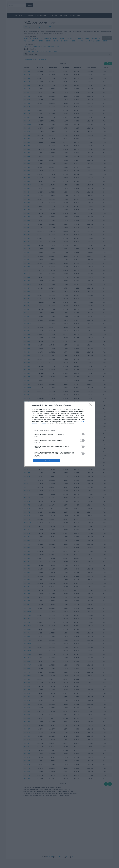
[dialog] (60, 434)
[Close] (91, 405)
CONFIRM (46, 461)
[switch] (82, 434)
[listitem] (60, 430)
